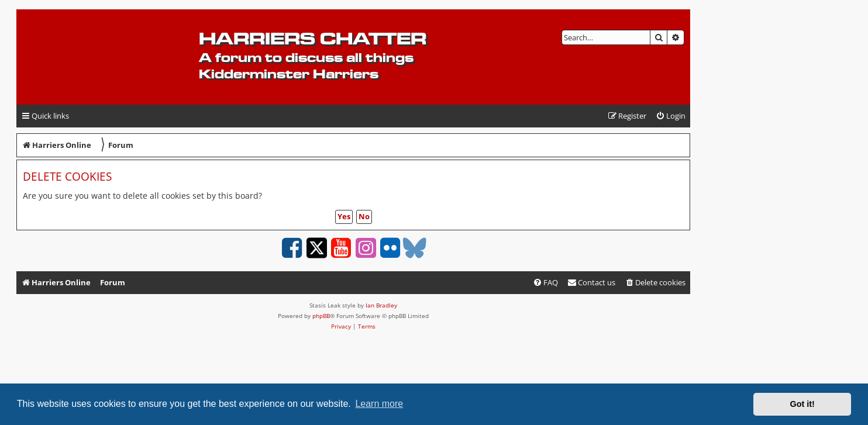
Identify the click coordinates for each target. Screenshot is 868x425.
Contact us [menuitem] (591, 282)
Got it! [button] (802, 404)
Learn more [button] (379, 404)
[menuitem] (671, 116)
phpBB (321, 316)
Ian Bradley (381, 305)
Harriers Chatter (313, 38)
